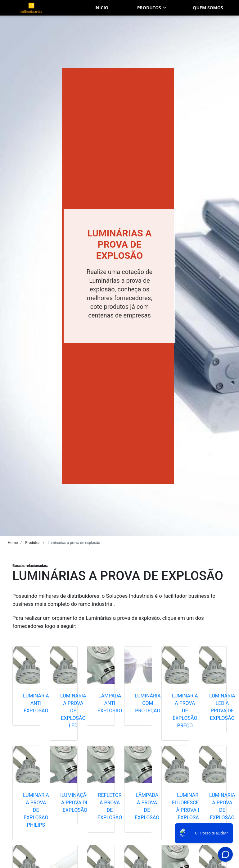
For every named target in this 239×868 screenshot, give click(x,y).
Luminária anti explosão (36, 703)
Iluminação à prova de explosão (75, 803)
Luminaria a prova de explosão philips (36, 810)
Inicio (101, 8)
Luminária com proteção (148, 703)
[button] (18, 276)
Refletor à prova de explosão (110, 806)
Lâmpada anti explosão (110, 703)
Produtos (149, 8)
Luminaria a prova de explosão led (73, 711)
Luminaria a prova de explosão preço (185, 711)
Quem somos (208, 8)
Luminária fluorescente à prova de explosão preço (190, 810)
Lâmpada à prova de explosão (147, 806)
